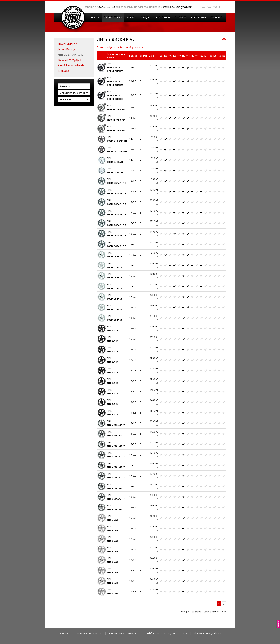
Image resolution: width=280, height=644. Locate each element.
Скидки (146, 17)
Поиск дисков (67, 44)
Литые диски (113, 17)
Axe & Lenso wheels (71, 65)
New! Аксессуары (69, 60)
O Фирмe (181, 17)
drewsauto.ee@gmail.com (177, 7)
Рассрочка (198, 17)
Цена (152, 56)
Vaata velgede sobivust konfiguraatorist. (122, 47)
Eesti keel (206, 7)
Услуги (132, 17)
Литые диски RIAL (70, 55)
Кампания (163, 17)
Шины (95, 17)
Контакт (216, 17)
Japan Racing (67, 49)
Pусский (217, 7)
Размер (133, 56)
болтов (144, 56)
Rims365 (63, 71)
